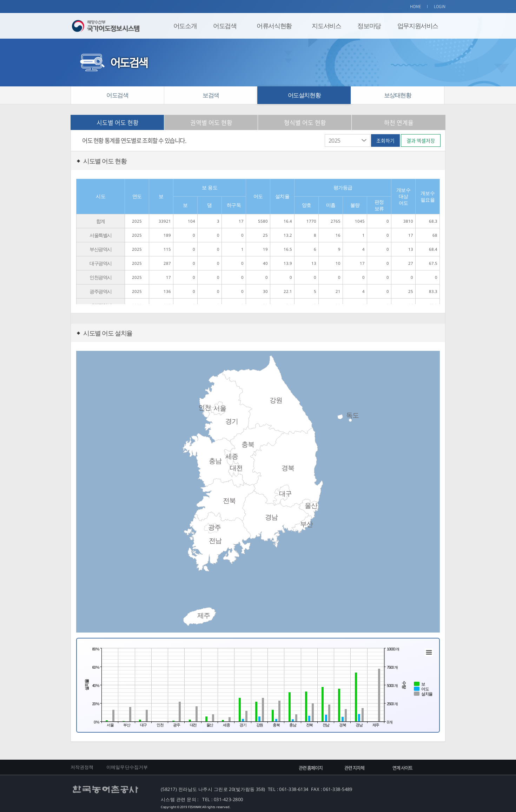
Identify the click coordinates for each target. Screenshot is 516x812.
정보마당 (369, 26)
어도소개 (185, 26)
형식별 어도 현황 (305, 122)
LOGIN (440, 6)
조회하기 (385, 140)
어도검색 (225, 26)
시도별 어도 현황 (118, 122)
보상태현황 (398, 95)
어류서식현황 (274, 26)
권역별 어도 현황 (211, 122)
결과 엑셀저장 (421, 140)
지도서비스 (326, 26)
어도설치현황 (304, 95)
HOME (416, 6)
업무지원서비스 (418, 26)
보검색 (211, 95)
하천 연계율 (399, 122)
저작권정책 (82, 767)
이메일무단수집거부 (127, 767)
